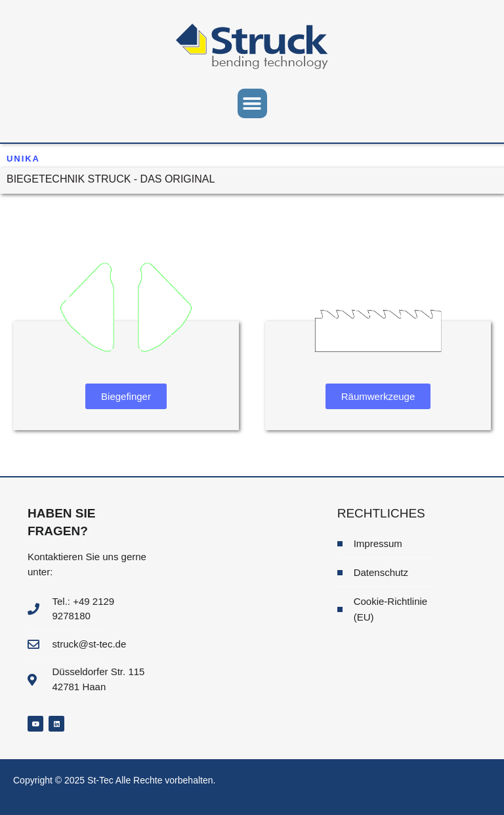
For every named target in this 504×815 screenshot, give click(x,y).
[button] (252, 103)
